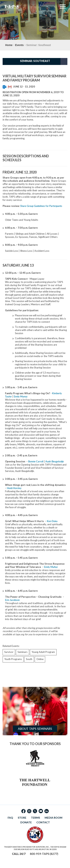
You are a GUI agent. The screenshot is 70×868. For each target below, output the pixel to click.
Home (9, 45)
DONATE (26, 822)
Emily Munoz (21, 396)
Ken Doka (52, 521)
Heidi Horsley (14, 488)
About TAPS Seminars (35, 729)
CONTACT (43, 822)
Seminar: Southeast (35, 61)
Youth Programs (13, 659)
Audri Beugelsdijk (55, 461)
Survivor (9, 652)
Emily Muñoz (51, 567)
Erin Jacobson (12, 600)
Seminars (22, 652)
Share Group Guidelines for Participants (41, 206)
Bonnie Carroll (36, 461)
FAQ (10, 818)
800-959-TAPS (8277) (44, 854)
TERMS (35, 818)
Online (40, 659)
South (29, 659)
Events (19, 45)
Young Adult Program (43, 652)
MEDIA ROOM (53, 818)
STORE (22, 818)
